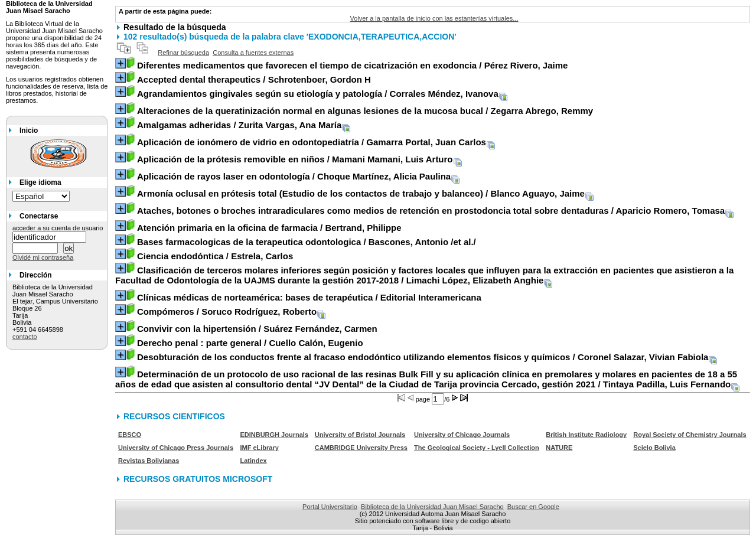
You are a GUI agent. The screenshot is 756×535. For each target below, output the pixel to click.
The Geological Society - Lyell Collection (477, 448)
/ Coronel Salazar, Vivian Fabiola (423, 357)
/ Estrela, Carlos (215, 256)
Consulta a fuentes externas (253, 53)
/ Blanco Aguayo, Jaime (361, 193)
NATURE (559, 448)
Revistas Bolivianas (149, 461)
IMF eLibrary (259, 448)
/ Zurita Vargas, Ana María (239, 125)
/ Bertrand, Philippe (269, 228)
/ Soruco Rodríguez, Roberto (227, 311)
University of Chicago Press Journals (176, 448)
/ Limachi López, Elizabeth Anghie (424, 275)
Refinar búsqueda (183, 53)
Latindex (253, 461)
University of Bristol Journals (360, 435)
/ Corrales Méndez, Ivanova (318, 94)
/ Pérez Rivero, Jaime (352, 65)
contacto (25, 337)
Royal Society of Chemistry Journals (690, 435)
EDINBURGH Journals (274, 435)
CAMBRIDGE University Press (361, 448)
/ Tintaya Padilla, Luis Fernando (426, 379)
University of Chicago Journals (462, 435)
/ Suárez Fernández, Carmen (257, 329)
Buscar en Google (533, 507)
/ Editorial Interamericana (309, 297)
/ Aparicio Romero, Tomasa (431, 211)
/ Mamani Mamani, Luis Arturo (295, 159)
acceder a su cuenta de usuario (58, 228)
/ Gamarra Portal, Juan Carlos (312, 142)
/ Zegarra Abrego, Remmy (365, 111)
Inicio (29, 131)
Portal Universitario (330, 507)
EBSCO (130, 435)
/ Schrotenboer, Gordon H (254, 79)
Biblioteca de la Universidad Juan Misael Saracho (432, 507)
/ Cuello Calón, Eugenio (250, 343)
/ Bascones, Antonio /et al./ (307, 242)
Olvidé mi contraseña (43, 257)
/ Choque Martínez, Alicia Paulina (294, 176)
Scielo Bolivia (654, 448)
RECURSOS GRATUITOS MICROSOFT (198, 479)
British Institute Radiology (586, 435)
